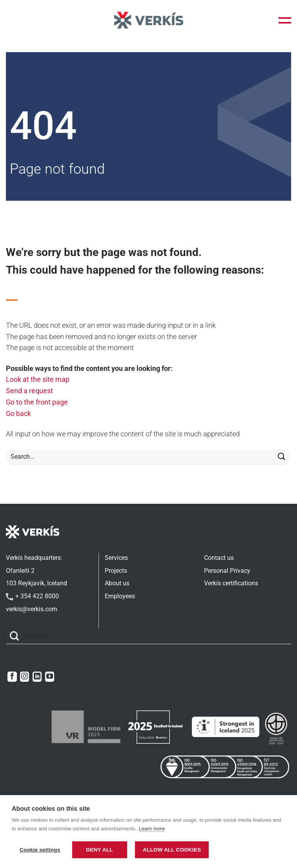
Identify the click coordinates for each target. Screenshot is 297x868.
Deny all (99, 850)
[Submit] (282, 457)
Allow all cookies (173, 850)
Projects (116, 571)
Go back (18, 413)
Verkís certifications (231, 583)
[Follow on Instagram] (25, 677)
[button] (285, 20)
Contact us (219, 558)
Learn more (152, 829)
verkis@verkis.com (32, 609)
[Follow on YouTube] (50, 677)
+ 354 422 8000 (32, 596)
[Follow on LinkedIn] (37, 677)
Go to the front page (37, 402)
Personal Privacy (227, 571)
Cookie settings (40, 850)
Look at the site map (38, 379)
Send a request (29, 391)
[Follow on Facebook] (12, 677)
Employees (120, 596)
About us (117, 583)
